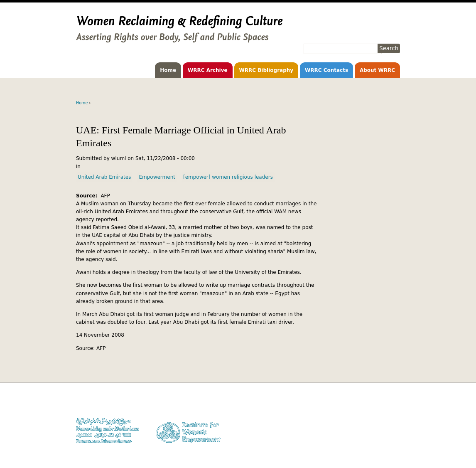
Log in (393, 435)
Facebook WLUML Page (374, 443)
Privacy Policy (385, 420)
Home (168, 70)
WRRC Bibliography (266, 70)
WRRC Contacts (326, 70)
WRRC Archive (208, 70)
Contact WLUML (382, 427)
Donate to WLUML (380, 404)
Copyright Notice (381, 412)
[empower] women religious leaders (228, 177)
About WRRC (377, 70)
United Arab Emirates (104, 177)
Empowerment (157, 177)
